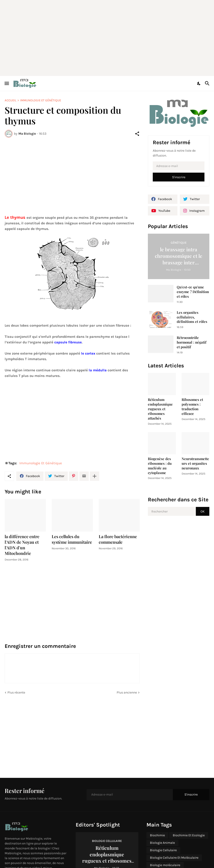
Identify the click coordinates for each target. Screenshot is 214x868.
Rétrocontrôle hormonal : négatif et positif (192, 342)
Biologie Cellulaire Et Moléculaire (174, 858)
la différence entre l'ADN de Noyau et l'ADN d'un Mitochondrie (22, 545)
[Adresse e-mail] (179, 166)
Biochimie (157, 835)
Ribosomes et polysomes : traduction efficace (192, 407)
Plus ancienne (127, 692)
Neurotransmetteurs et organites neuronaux (195, 463)
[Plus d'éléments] (95, 476)
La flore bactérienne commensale (118, 539)
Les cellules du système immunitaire (72, 539)
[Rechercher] (208, 83)
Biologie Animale (162, 843)
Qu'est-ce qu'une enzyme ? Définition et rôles (193, 292)
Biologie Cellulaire (163, 850)
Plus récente (16, 692)
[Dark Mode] (199, 83)
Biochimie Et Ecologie (189, 835)
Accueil (10, 100)
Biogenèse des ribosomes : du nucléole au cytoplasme (160, 466)
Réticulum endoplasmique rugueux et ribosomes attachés (160, 409)
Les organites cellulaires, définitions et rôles (192, 317)
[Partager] (137, 134)
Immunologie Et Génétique (41, 100)
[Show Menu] (6, 83)
